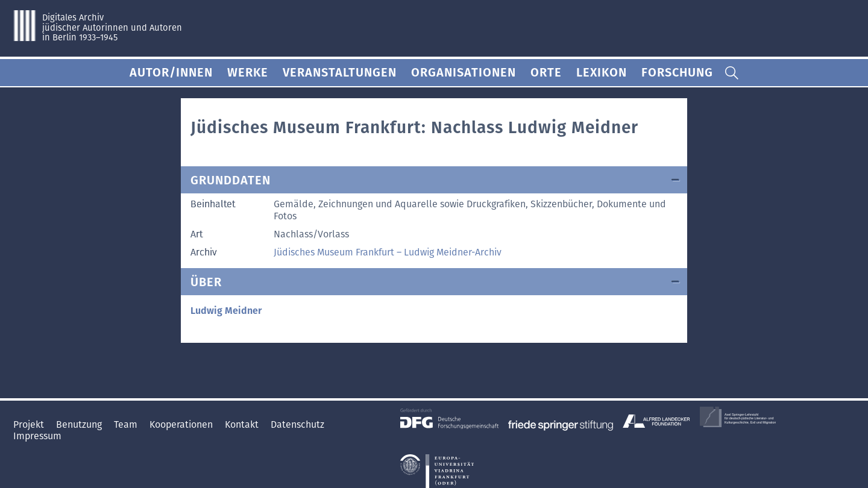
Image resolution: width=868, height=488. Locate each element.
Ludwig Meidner (226, 311)
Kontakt (243, 424)
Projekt (30, 424)
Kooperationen (182, 424)
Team (127, 424)
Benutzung (80, 424)
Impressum (37, 436)
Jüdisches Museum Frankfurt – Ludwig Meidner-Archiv (388, 252)
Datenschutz (297, 424)
